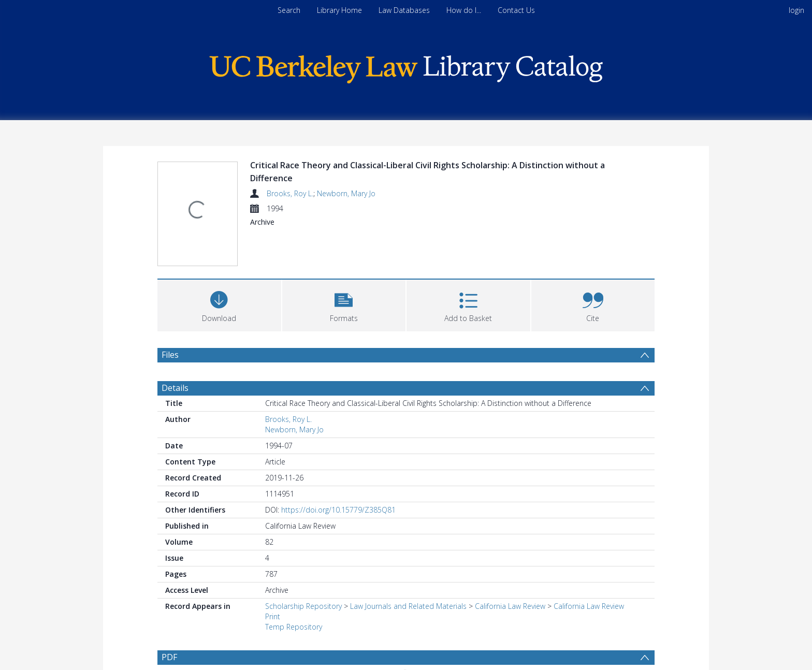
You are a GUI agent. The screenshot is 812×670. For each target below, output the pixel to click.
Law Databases (404, 10)
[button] (344, 304)
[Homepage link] (406, 67)
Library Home (339, 10)
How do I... (464, 10)
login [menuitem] (796, 10)
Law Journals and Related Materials (408, 606)
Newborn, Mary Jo (346, 193)
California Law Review (510, 606)
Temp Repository (294, 627)
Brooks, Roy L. (290, 193)
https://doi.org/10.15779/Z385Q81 (338, 510)
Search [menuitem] (289, 10)
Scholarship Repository (303, 606)
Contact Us (516, 10)
